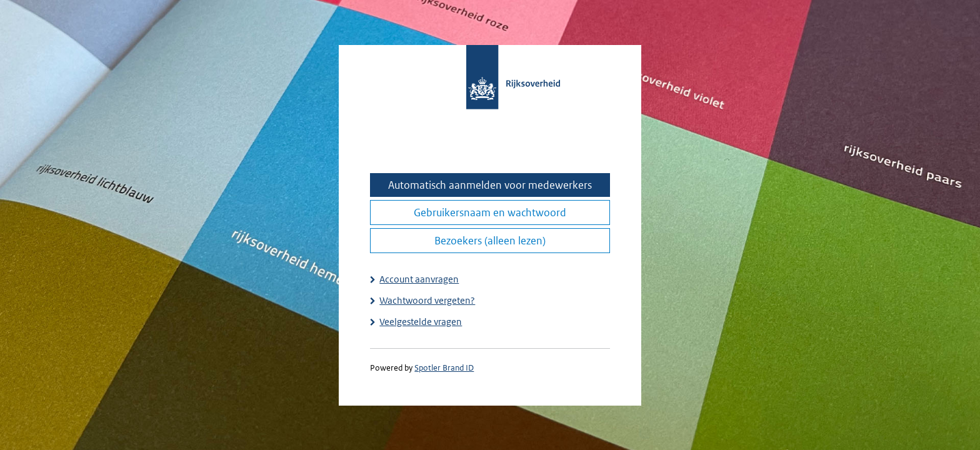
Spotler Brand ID (444, 368)
